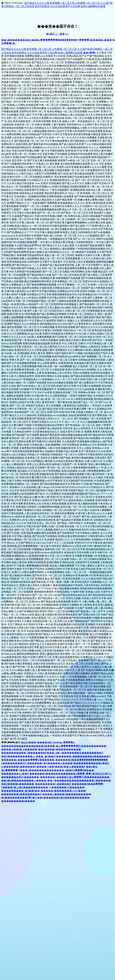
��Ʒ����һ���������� (60, 749)
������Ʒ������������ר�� (61, 774)
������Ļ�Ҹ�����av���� (50, 763)
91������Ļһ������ (67, 787)
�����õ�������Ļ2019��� (63, 791)
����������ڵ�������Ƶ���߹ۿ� (30, 753)
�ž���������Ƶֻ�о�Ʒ (19, 798)
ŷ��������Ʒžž (14, 763)
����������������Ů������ (82, 780)
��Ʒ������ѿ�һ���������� (63, 798)
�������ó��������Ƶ (21, 794)
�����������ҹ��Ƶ (91, 763)
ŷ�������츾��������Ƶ (82, 753)
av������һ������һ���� (24, 767)
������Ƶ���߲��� (87, 784)
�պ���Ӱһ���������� (89, 777)
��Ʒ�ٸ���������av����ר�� (27, 780)
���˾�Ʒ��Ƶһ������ (54, 756)
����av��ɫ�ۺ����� (19, 749)
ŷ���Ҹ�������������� (41, 770)
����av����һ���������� (67, 794)
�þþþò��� (29, 742)
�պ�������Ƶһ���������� (81, 746)
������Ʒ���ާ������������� (81, 760)
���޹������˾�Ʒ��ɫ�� (20, 791)
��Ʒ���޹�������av (18, 756)
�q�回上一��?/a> (58, 34)
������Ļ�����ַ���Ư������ (28, 760)
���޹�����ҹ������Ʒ (91, 756)
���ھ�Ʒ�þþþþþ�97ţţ (93, 774)
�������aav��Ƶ (15, 774)
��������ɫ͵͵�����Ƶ (53, 784)
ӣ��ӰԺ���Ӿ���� (79, 770)
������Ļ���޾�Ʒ (54, 777)
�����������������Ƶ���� (28, 746)
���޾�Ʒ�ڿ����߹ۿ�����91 (56, 742)
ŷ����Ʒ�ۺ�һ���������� (25, 787)
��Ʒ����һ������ (18, 784)
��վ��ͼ (90, 53)
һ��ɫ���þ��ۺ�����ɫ (66, 767)
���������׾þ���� (18, 801)
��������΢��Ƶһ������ (20, 777)
